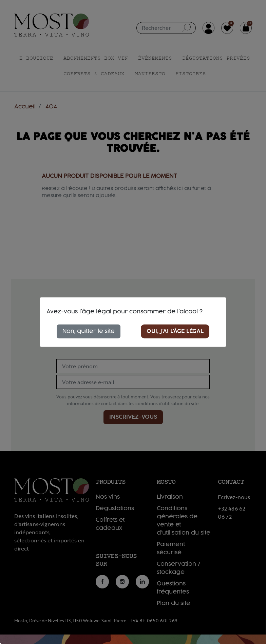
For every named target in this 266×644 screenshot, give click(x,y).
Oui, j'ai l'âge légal (175, 331)
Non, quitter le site (89, 331)
